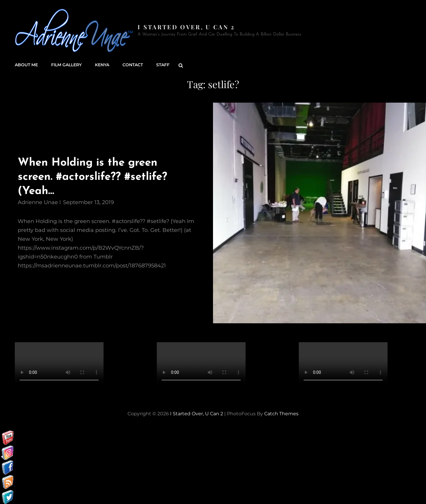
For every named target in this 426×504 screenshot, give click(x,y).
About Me (26, 65)
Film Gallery (66, 65)
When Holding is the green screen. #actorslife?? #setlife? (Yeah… (93, 177)
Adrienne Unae (38, 202)
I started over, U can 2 (186, 27)
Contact (133, 65)
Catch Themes (281, 413)
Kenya (102, 65)
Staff (163, 65)
